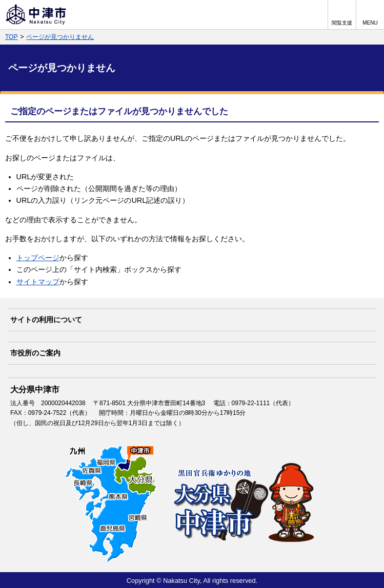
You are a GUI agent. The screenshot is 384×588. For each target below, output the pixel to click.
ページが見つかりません (60, 37)
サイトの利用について (46, 320)
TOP (11, 37)
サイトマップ (38, 282)
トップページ (38, 258)
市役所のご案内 (35, 353)
